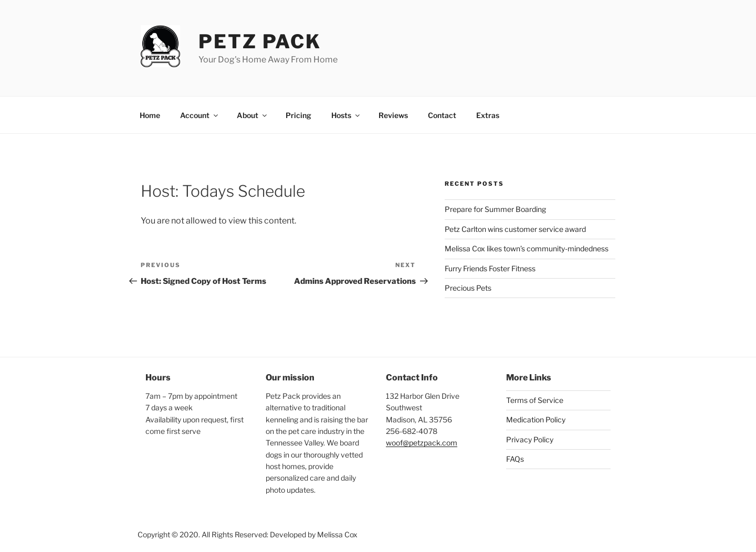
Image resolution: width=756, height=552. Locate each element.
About (253, 115)
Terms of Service (535, 400)
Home (150, 115)
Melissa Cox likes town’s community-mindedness (527, 248)
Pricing (298, 115)
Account (200, 115)
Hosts (346, 115)
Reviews (393, 115)
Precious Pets (468, 288)
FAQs (515, 459)
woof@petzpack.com (422, 443)
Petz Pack (260, 41)
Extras (488, 115)
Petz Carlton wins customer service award (515, 229)
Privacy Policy (530, 439)
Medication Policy (536, 420)
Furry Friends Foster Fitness (490, 268)
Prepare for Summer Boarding (495, 209)
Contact (442, 115)
